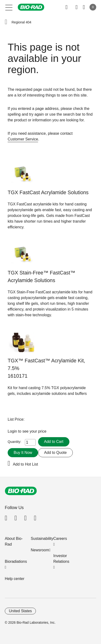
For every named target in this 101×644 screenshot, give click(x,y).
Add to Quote (55, 453)
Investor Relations (61, 559)
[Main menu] (9, 7)
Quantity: (14, 442)
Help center (15, 579)
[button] (6, 22)
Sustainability (42, 539)
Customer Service (23, 139)
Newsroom (40, 550)
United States (20, 611)
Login (13, 431)
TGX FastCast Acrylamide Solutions (48, 193)
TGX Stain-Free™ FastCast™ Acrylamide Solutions (41, 277)
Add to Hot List (25, 464)
